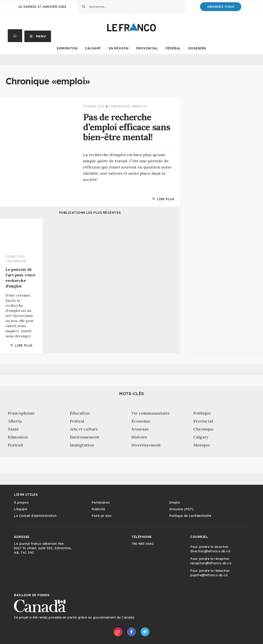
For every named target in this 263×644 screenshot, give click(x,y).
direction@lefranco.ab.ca (210, 551)
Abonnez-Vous (221, 7)
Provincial (147, 48)
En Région (119, 48)
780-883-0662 (143, 544)
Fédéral (173, 48)
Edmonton (67, 48)
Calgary (93, 48)
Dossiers (197, 48)
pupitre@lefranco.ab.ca (209, 575)
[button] (38, 36)
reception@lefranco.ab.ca (211, 563)
